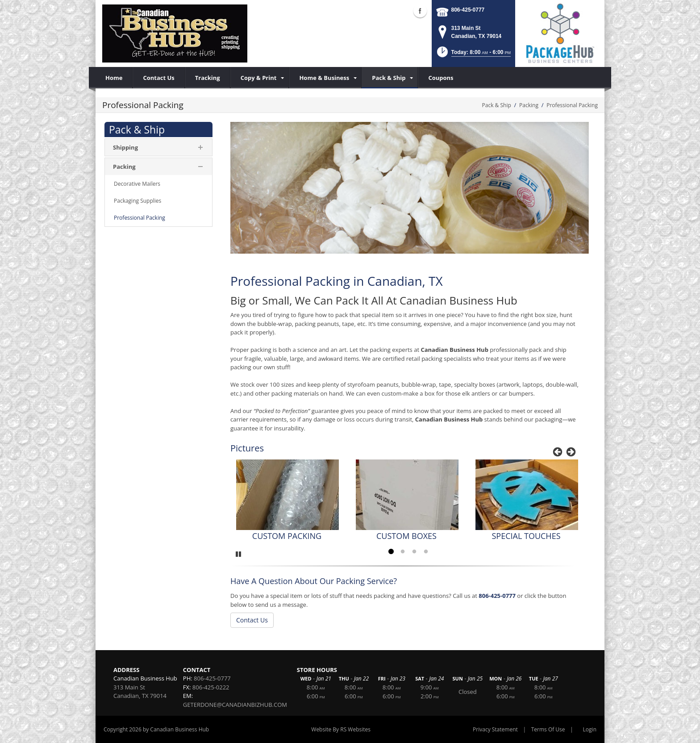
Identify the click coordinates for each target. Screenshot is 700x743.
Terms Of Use (548, 729)
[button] (473, 55)
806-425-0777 (468, 10)
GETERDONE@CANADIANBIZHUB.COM (235, 705)
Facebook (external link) (420, 11)
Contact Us (252, 620)
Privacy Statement (495, 729)
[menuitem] (260, 78)
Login (590, 729)
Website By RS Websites (341, 729)
